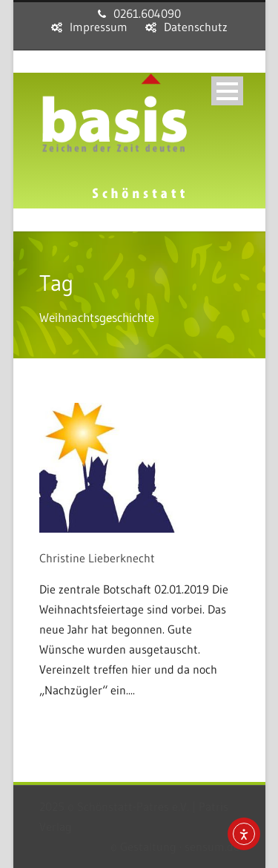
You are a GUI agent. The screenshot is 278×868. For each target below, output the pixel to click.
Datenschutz (196, 27)
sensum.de (212, 846)
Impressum (99, 27)
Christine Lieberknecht (97, 558)
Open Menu (227, 91)
